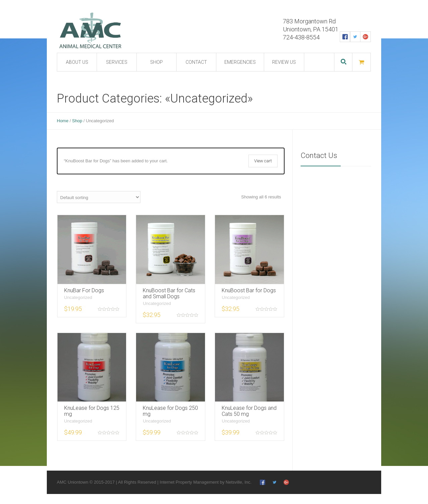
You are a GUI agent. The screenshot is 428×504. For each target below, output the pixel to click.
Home (63, 121)
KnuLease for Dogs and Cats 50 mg (249, 411)
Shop (77, 121)
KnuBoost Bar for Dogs (249, 290)
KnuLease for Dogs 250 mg (170, 411)
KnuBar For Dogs (84, 290)
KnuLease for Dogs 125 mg (92, 411)
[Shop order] (99, 197)
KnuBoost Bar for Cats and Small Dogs (169, 293)
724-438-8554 (301, 37)
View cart (263, 161)
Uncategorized (78, 297)
